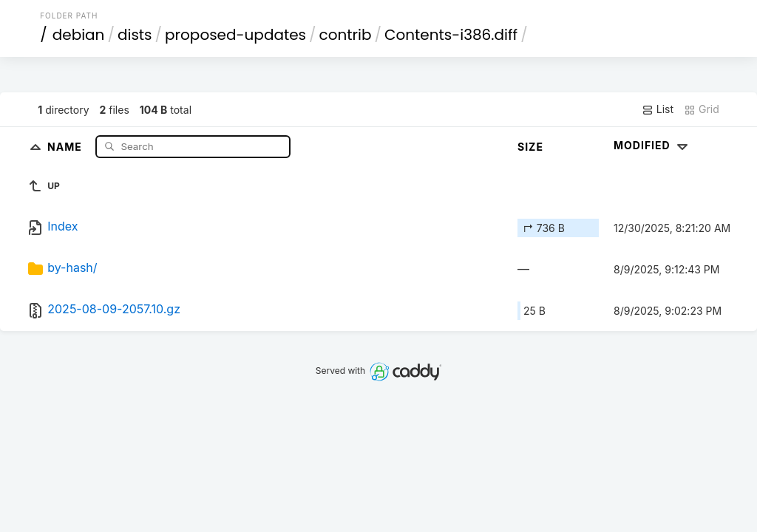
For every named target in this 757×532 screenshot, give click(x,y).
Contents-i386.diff (451, 35)
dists (135, 35)
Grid (702, 109)
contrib (346, 35)
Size (530, 147)
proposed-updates (235, 35)
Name (66, 146)
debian (79, 35)
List (658, 109)
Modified (652, 145)
